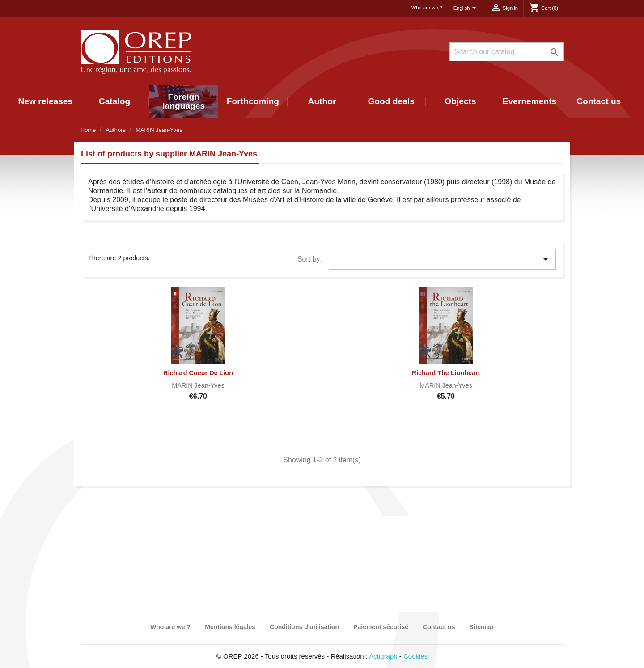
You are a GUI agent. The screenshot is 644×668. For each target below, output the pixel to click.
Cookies (415, 656)
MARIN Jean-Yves (198, 385)
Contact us (599, 101)
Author (322, 101)
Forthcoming (253, 101)
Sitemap (481, 627)
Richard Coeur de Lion (198, 373)
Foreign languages (184, 101)
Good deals (391, 101)
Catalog (114, 101)
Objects (460, 101)
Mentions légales (230, 627)
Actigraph (383, 656)
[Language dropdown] (466, 8)
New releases (46, 101)
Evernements (530, 101)
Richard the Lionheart (446, 373)
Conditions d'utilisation (304, 627)
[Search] (506, 52)
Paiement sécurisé (381, 627)
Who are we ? (427, 8)
